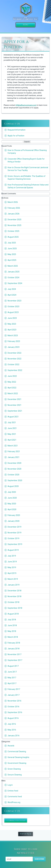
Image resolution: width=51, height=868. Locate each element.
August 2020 (13, 486)
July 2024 (12, 289)
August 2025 (13, 237)
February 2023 (14, 341)
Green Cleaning (14, 769)
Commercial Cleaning (17, 751)
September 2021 (15, 411)
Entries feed (13, 791)
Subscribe (39, 859)
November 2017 (14, 654)
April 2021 (12, 440)
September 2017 (15, 660)
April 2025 (12, 260)
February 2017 (14, 689)
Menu (26, 25)
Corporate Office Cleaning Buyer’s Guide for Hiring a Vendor (26, 160)
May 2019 (12, 567)
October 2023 (13, 307)
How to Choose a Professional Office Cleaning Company (27, 152)
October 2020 (13, 475)
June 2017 (12, 672)
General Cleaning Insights (18, 757)
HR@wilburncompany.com (26, 105)
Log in (10, 785)
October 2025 (13, 231)
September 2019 (15, 544)
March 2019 (13, 579)
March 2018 (13, 637)
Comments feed (15, 797)
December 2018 (14, 591)
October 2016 (13, 707)
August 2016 (13, 718)
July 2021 (12, 422)
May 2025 (12, 254)
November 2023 (14, 301)
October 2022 (13, 364)
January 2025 (14, 272)
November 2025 (14, 225)
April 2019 (12, 573)
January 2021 (14, 457)
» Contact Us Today (16, 820)
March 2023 (13, 335)
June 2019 (12, 562)
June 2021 (12, 428)
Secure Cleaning (15, 775)
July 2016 (12, 724)
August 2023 (13, 312)
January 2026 (14, 214)
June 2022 (12, 376)
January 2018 (14, 649)
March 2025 (13, 266)
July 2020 (12, 492)
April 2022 (12, 388)
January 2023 (14, 347)
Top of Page (26, 834)
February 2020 (14, 515)
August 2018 (13, 614)
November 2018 (14, 596)
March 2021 (13, 446)
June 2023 (12, 318)
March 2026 (13, 202)
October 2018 (13, 602)
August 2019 (13, 550)
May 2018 (12, 631)
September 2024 (15, 283)
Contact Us (12, 124)
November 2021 (14, 405)
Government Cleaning (17, 763)
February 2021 (14, 451)
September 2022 (15, 370)
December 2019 (14, 527)
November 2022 (14, 359)
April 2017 (12, 683)
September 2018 (15, 608)
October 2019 (13, 538)
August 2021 (13, 417)
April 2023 (12, 330)
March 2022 (13, 393)
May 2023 (12, 324)
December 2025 (14, 220)
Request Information (17, 130)
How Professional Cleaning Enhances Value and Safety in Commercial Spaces (28, 186)
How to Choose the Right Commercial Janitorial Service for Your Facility (28, 169)
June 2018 (12, 625)
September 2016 (15, 712)
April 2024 (12, 295)
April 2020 (12, 509)
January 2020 (14, 521)
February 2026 (14, 208)
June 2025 (12, 249)
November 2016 (14, 701)
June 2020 (12, 498)
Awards (11, 746)
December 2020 (14, 463)
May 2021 (12, 434)
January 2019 (14, 585)
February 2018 (14, 643)
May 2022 (12, 382)
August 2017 (13, 666)
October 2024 (13, 278)
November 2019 (14, 533)
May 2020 (12, 504)
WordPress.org (14, 802)
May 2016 (12, 730)
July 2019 (12, 556)
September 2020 (15, 480)
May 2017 (12, 678)
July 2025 (12, 243)
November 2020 (14, 469)
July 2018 (12, 620)
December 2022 (14, 353)
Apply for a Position (16, 136)
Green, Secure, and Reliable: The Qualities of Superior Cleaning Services (27, 178)
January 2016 (14, 736)
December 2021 (14, 399)
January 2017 (14, 695)
